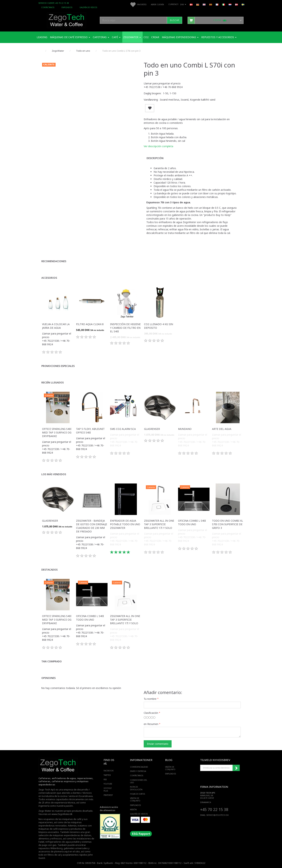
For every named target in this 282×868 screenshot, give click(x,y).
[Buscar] (175, 20)
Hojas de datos (137, 794)
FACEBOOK (109, 771)
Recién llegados (53, 382)
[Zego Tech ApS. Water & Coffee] (67, 20)
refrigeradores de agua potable (62, 842)
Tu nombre (150, 699)
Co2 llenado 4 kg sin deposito (159, 326)
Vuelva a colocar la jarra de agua (56, 326)
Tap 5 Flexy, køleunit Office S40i (90, 431)
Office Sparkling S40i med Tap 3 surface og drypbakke (57, 432)
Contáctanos (48, 7)
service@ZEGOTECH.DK (218, 815)
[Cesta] (216, 20)
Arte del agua (222, 429)
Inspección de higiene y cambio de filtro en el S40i (125, 328)
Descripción (155, 158)
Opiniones (48, 678)
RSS (105, 779)
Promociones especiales (58, 366)
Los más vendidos (54, 474)
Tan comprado (52, 661)
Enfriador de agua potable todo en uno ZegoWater (125, 524)
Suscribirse (236, 768)
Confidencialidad (139, 767)
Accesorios (49, 278)
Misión (133, 810)
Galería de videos (88, 7)
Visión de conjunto (135, 799)
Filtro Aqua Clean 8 (90, 324)
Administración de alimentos (109, 809)
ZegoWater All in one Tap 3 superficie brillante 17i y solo (159, 524)
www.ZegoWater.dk (62, 814)
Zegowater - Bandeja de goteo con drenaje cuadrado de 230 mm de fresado (92, 526)
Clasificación (151, 713)
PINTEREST (108, 795)
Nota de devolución (136, 788)
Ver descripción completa (158, 146)
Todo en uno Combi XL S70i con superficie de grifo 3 (228, 524)
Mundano (185, 429)
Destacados (49, 570)
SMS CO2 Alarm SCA (123, 429)
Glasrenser (152, 429)
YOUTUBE (108, 784)
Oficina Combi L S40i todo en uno (192, 522)
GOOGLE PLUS (108, 789)
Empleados (67, 7)
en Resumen (151, 724)
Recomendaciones (54, 261)
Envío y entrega (138, 771)
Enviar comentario (158, 744)
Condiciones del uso (139, 781)
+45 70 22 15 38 (214, 809)
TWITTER (107, 775)
